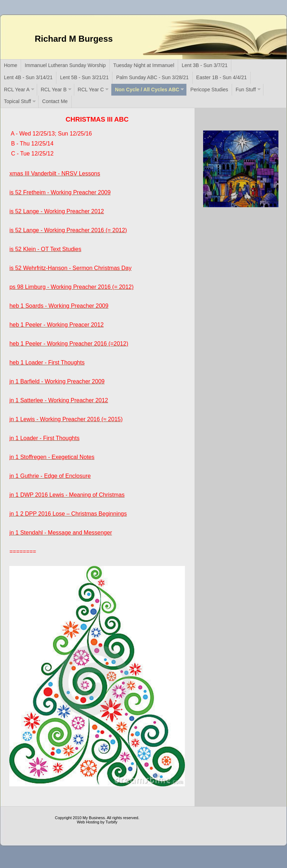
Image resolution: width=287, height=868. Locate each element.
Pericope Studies (209, 90)
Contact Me (55, 101)
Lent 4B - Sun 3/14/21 (28, 77)
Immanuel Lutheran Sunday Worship (65, 65)
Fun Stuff (246, 90)
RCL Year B (54, 90)
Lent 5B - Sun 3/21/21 (84, 77)
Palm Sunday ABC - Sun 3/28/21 (152, 77)
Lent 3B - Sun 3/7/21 (205, 65)
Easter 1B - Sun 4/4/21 (222, 77)
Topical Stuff (17, 101)
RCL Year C (91, 90)
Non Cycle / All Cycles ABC (147, 90)
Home (11, 65)
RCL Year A (17, 90)
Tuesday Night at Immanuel (144, 65)
